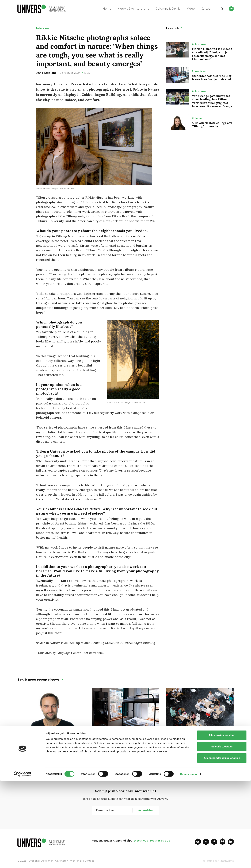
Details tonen (188, 861)
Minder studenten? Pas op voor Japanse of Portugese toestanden (200, 746)
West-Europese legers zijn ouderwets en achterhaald (44, 746)
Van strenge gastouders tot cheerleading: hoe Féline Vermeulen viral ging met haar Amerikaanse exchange (212, 101)
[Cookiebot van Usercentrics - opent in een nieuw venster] (23, 861)
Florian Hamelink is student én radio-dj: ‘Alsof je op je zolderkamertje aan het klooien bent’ (212, 54)
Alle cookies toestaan (222, 822)
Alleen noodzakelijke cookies (222, 845)
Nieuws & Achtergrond (131, 9)
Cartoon (204, 9)
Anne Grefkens (46, 73)
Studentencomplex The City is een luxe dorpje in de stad (212, 78)
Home (104, 9)
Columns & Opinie (166, 9)
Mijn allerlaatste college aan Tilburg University (212, 125)
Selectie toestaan (222, 834)
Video (188, 9)
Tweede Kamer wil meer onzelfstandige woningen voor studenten (123, 748)
